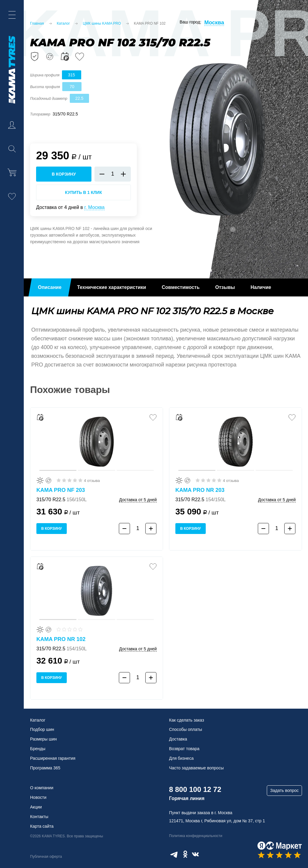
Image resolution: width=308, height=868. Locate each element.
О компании (42, 788)
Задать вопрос (284, 790)
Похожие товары (70, 390)
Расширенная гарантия (53, 758)
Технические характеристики (111, 287)
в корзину (64, 174)
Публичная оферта (46, 857)
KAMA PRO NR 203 (200, 490)
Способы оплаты (186, 729)
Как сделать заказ (186, 720)
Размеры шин (43, 739)
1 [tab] (203, 229)
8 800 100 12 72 (195, 789)
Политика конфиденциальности (196, 836)
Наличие (261, 287)
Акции (36, 807)
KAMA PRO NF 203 (61, 490)
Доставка (178, 739)
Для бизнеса (181, 758)
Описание (50, 287)
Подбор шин (42, 729)
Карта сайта (42, 826)
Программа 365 (45, 768)
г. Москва (94, 207)
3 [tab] (233, 229)
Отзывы (225, 287)
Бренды (38, 749)
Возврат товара (184, 749)
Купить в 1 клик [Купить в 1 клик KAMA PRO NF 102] (83, 192)
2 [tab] (218, 229)
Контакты (39, 817)
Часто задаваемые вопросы (196, 768)
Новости (38, 797)
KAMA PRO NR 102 (61, 639)
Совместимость (181, 287)
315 (71, 75)
